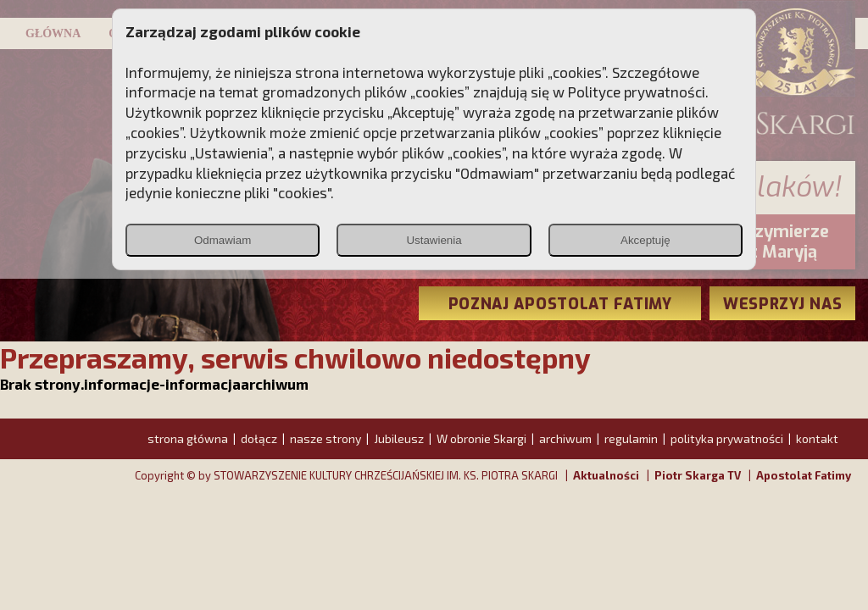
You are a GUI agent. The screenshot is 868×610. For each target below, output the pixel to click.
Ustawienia (434, 240)
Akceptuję (645, 240)
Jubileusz (399, 438)
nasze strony (325, 438)
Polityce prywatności (637, 91)
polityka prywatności (727, 438)
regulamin (631, 438)
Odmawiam (223, 240)
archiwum (565, 438)
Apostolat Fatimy (804, 475)
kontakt (817, 438)
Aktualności (606, 475)
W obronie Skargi (481, 438)
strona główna (188, 438)
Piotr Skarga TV (698, 475)
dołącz (259, 438)
